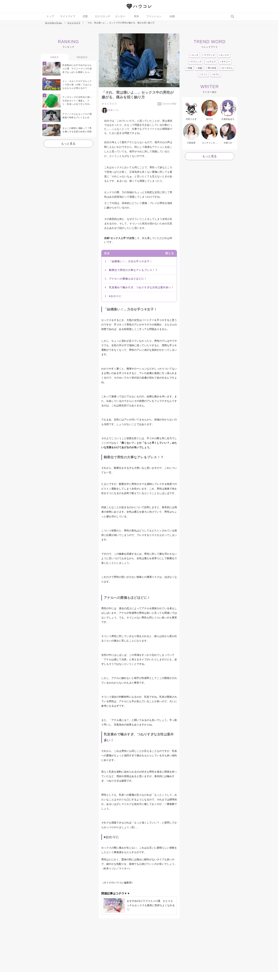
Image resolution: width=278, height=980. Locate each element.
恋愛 (85, 16)
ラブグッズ (209, 55)
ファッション (154, 16)
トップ (50, 16)
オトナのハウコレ (54, 23)
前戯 (199, 68)
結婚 (172, 16)
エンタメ (120, 16)
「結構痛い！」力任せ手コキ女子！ (131, 261)
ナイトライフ (68, 16)
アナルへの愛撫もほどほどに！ (128, 279)
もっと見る (68, 144)
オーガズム (227, 68)
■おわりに (115, 296)
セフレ (216, 74)
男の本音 (211, 68)
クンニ (204, 74)
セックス (224, 55)
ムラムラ (211, 62)
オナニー (225, 62)
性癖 (189, 68)
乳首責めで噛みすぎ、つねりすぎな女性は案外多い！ (141, 287)
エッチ (194, 55)
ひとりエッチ (103, 16)
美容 (136, 16)
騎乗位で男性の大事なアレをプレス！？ (133, 270)
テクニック (195, 62)
